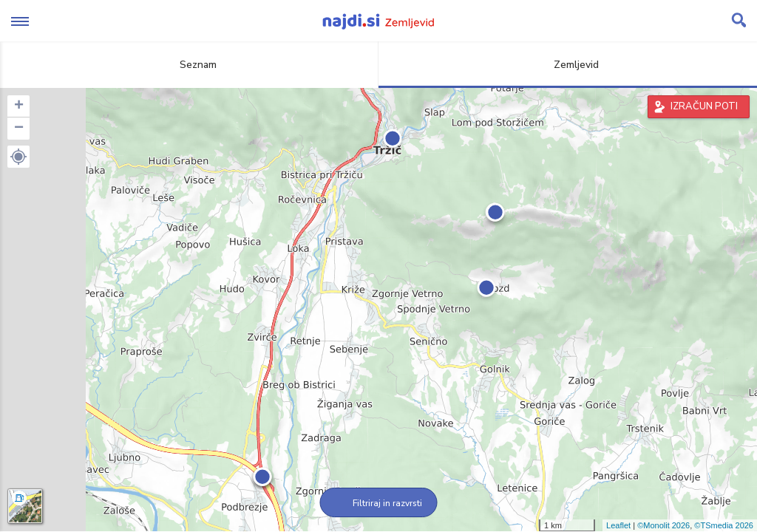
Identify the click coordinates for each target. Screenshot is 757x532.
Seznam (190, 65)
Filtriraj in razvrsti (379, 503)
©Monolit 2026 (663, 525)
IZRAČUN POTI (704, 106)
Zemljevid (568, 65)
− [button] (19, 129)
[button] (18, 157)
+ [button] (19, 106)
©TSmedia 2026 (724, 525)
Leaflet (618, 525)
